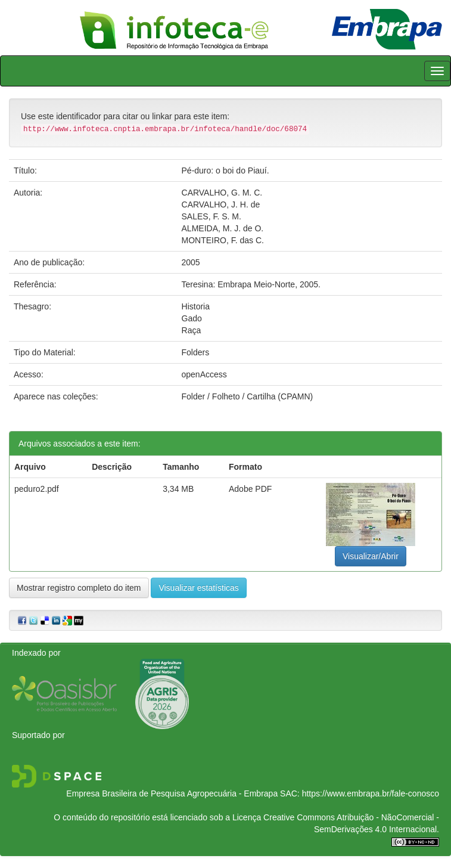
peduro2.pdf (37, 489)
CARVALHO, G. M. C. (222, 193)
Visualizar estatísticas (198, 588)
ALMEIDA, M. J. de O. (223, 228)
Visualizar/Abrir (371, 556)
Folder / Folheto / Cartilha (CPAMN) (248, 396)
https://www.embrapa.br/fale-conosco (371, 793)
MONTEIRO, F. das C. (223, 240)
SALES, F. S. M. (211, 216)
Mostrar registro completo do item (79, 588)
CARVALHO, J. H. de (221, 204)
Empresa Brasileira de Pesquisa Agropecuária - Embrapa (172, 793)
